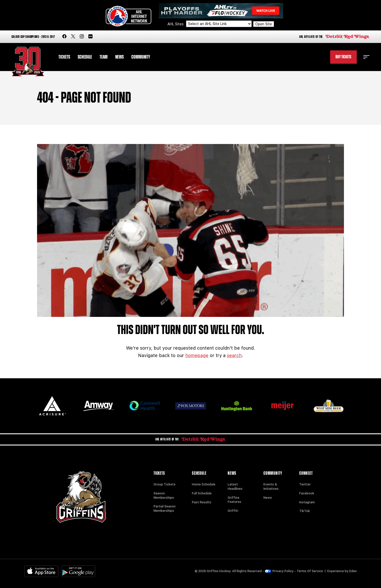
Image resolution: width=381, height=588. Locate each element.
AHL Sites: (176, 24)
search (234, 355)
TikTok (305, 511)
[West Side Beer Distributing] (329, 406)
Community (141, 57)
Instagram (307, 502)
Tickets (64, 57)
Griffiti (233, 511)
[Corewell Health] (145, 406)
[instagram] (82, 37)
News (119, 57)
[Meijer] (283, 406)
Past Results (202, 502)
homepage (197, 355)
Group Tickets (165, 484)
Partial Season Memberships (165, 509)
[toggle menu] (366, 57)
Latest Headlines (235, 487)
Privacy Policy (279, 571)
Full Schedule (202, 493)
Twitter (305, 484)
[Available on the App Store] (41, 571)
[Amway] (99, 406)
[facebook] (64, 37)
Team (104, 57)
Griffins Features (234, 500)
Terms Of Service (310, 571)
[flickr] (90, 37)
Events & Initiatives (271, 487)
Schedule (85, 57)
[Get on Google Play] (78, 571)
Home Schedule (204, 484)
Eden (353, 571)
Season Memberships (164, 496)
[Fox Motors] (191, 406)
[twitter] (73, 37)
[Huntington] (237, 406)
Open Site (264, 24)
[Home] (28, 62)
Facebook (307, 493)
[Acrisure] (53, 406)
